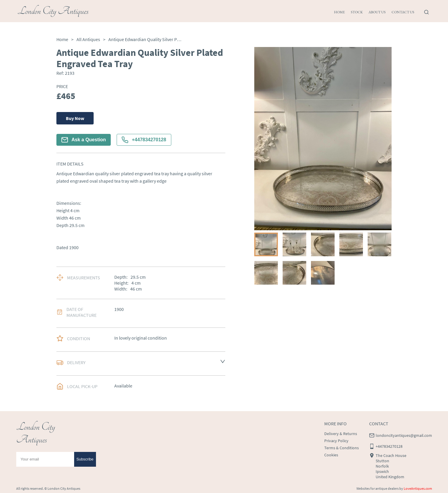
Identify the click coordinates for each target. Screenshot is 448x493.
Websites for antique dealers (378, 488)
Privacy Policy (336, 441)
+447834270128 (144, 140)
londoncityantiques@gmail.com (404, 435)
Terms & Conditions (342, 448)
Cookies (331, 455)
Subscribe (85, 459)
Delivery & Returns (341, 434)
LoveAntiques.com (418, 488)
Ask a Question (84, 140)
